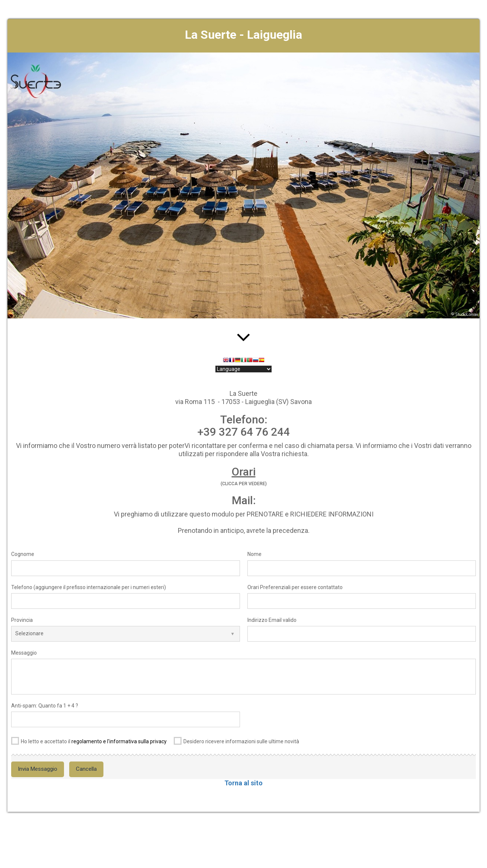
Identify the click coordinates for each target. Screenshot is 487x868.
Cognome (23, 554)
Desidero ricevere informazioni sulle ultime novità (236, 740)
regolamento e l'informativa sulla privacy (119, 741)
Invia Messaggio (38, 769)
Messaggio (24, 653)
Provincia (22, 620)
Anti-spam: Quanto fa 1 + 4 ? (45, 706)
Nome (254, 554)
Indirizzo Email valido (272, 620)
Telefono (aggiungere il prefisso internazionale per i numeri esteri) (89, 587)
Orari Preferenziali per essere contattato (295, 587)
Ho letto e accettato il (89, 740)
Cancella (86, 769)
